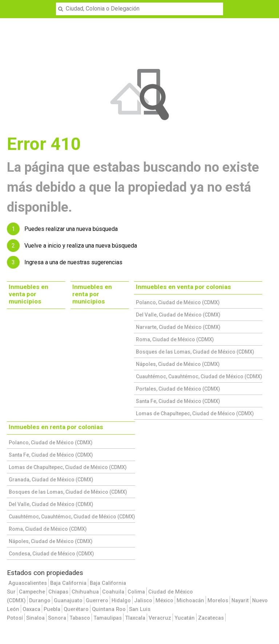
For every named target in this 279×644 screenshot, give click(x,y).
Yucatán (185, 618)
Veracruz (160, 618)
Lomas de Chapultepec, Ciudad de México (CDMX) (195, 413)
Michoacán (190, 600)
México (164, 600)
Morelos (218, 600)
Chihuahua (85, 592)
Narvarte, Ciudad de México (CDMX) (178, 327)
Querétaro (76, 609)
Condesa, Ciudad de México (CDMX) (51, 554)
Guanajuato (68, 600)
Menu (10, 4)
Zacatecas (211, 618)
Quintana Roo (109, 609)
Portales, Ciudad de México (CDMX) (178, 389)
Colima (136, 592)
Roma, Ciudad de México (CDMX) (175, 339)
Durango (40, 600)
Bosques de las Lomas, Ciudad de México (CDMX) (195, 352)
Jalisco (143, 600)
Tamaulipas (108, 618)
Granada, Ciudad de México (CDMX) (51, 480)
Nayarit (240, 600)
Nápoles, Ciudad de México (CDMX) (178, 364)
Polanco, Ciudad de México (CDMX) (178, 302)
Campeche (32, 592)
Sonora (57, 618)
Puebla (52, 609)
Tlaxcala (135, 618)
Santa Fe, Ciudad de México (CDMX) (178, 401)
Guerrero (97, 600)
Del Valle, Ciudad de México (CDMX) (178, 315)
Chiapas (58, 592)
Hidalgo (121, 600)
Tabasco (80, 618)
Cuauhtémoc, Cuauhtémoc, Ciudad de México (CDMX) (199, 376)
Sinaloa (35, 618)
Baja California (68, 583)
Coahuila (113, 592)
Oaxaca (31, 609)
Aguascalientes (28, 583)
